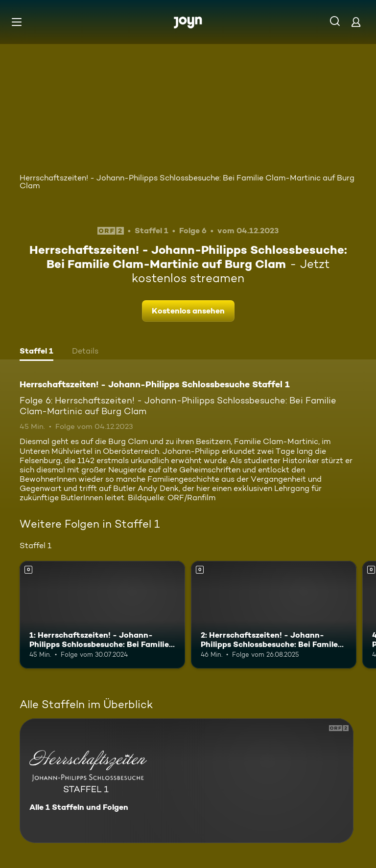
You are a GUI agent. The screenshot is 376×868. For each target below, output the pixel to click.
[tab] (36, 352)
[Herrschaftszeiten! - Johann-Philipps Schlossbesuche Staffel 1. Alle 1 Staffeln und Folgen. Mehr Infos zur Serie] (187, 781)
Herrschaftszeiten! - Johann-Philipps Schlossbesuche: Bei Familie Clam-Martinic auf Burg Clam (187, 182)
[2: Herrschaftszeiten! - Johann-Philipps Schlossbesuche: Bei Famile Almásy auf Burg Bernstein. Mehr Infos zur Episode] (274, 615)
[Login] (356, 22)
